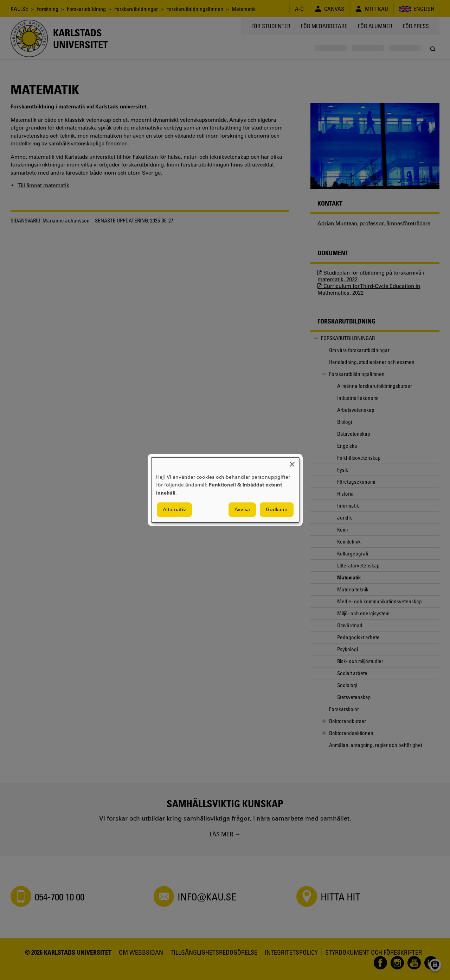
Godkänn (277, 510)
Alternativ (174, 510)
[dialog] (225, 490)
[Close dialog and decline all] (292, 462)
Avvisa (242, 510)
